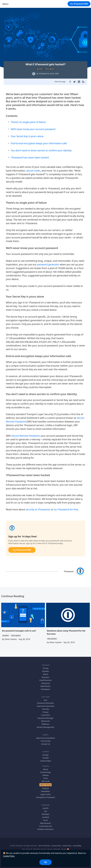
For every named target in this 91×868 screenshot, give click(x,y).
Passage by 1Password (46, 797)
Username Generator (45, 706)
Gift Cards (45, 781)
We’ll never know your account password (33, 129)
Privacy (45, 712)
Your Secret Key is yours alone (27, 136)
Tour (46, 700)
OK (45, 862)
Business (45, 677)
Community (45, 741)
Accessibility (77, 846)
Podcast (45, 788)
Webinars (45, 724)
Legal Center (45, 794)
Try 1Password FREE (79, 4)
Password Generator (45, 703)
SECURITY (40, 69)
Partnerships (45, 772)
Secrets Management (45, 727)
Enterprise (45, 683)
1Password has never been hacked (30, 158)
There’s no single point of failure (28, 122)
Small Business (45, 680)
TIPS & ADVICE (50, 69)
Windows (45, 814)
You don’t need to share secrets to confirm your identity (41, 150)
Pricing (46, 668)
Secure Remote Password (25, 436)
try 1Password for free (66, 509)
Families (45, 671)
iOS (46, 811)
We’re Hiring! (45, 785)
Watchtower (45, 686)
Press (45, 778)
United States (45, 761)
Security (45, 709)
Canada (45, 758)
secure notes (33, 171)
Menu (5, 4)
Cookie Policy (9, 856)
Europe (45, 755)
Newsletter (45, 791)
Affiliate (45, 775)
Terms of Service (44, 846)
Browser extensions (45, 829)
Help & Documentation (45, 738)
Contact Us (45, 744)
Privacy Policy (56, 846)
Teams (45, 674)
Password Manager (46, 718)
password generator (48, 264)
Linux (46, 820)
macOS (45, 808)
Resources (45, 721)
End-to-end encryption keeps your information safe (39, 143)
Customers (45, 715)
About (45, 769)
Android (45, 817)
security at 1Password (38, 509)
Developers (45, 689)
